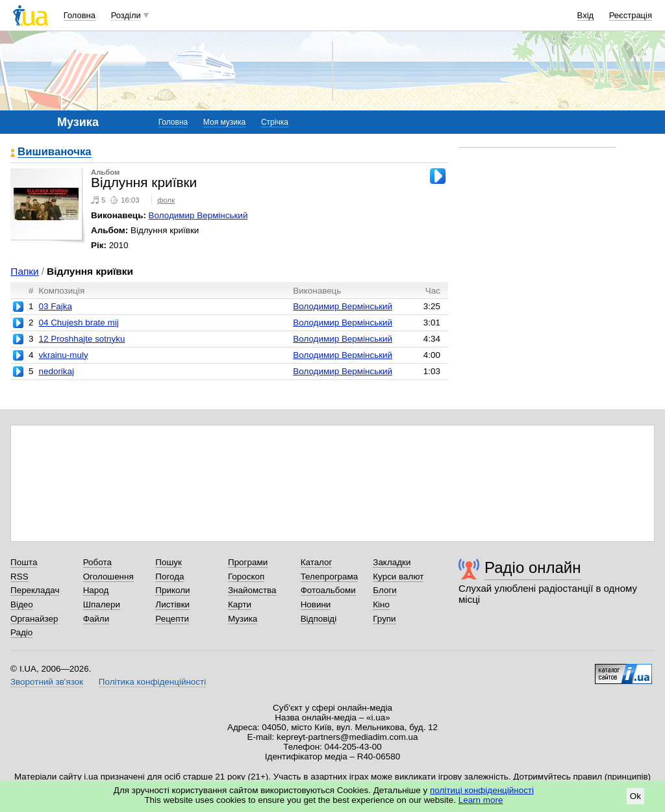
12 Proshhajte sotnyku (82, 339)
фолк (166, 200)
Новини (316, 604)
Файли (96, 619)
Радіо (21, 632)
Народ (96, 590)
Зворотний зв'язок (47, 682)
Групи (384, 619)
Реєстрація (631, 15)
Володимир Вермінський (198, 215)
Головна (80, 15)
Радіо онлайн (533, 567)
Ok (635, 796)
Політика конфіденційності (152, 682)
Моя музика (224, 122)
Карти (240, 604)
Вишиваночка (55, 152)
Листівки (172, 604)
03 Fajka (55, 306)
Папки (24, 271)
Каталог (317, 562)
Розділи (126, 15)
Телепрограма (330, 577)
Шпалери (102, 604)
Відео (22, 604)
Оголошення (108, 577)
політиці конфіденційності (482, 790)
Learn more (481, 800)
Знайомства (252, 590)
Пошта (24, 562)
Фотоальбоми (328, 590)
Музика (243, 619)
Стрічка (275, 122)
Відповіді (319, 619)
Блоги (385, 590)
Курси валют (398, 577)
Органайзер (34, 619)
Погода (169, 577)
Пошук (169, 562)
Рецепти (172, 619)
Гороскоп (246, 577)
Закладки (392, 562)
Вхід (586, 15)
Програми (248, 562)
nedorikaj (56, 371)
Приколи (172, 590)
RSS (19, 577)
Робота (97, 562)
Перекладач (35, 590)
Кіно (381, 604)
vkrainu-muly (63, 355)
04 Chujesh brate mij (78, 323)
